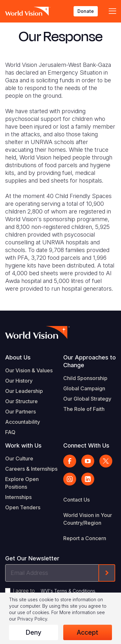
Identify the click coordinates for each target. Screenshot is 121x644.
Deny (33, 632)
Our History (19, 381)
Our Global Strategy (87, 399)
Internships (18, 497)
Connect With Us (86, 445)
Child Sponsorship (85, 378)
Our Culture (19, 458)
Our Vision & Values (29, 370)
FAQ (10, 432)
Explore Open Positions (22, 483)
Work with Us (23, 445)
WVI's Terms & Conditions (68, 591)
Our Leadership (24, 391)
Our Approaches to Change (90, 361)
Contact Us (76, 500)
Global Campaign (84, 388)
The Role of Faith (84, 409)
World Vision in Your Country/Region (88, 519)
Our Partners (20, 412)
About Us (18, 357)
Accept (87, 632)
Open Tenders (23, 507)
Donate (86, 11)
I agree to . (55, 591)
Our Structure (21, 401)
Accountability (23, 422)
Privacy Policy (32, 619)
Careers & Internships (31, 469)
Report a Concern (85, 538)
